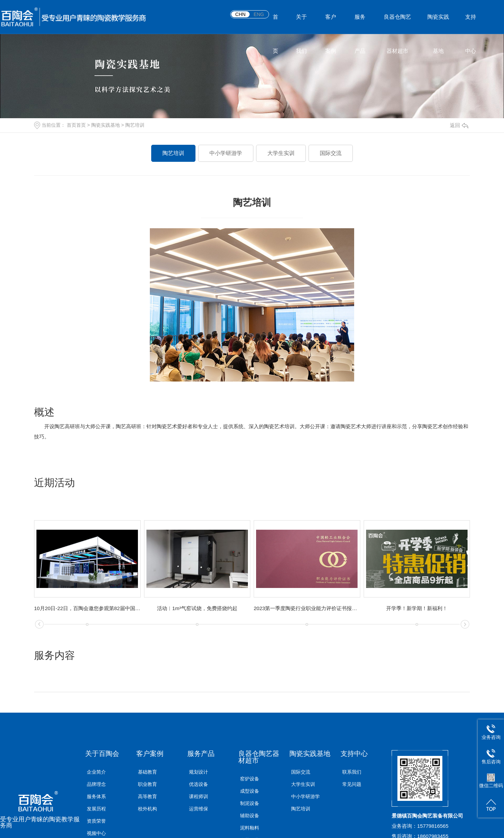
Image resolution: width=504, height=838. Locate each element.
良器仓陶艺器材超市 (397, 24)
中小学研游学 (226, 153)
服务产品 (360, 24)
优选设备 (199, 784)
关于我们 (301, 24)
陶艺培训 (135, 125)
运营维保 (199, 809)
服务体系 (96, 796)
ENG (259, 14)
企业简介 (96, 772)
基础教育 (147, 772)
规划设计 (199, 772)
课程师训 (199, 796)
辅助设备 (250, 816)
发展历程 (96, 809)
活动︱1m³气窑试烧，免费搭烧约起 (197, 608)
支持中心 (471, 24)
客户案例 (331, 24)
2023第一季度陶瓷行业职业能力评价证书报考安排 (307, 608)
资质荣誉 (96, 821)
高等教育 (147, 796)
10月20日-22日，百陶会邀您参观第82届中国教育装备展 (87, 608)
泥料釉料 (250, 828)
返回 (459, 125)
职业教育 (147, 784)
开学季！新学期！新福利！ (417, 608)
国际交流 (331, 153)
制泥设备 (250, 803)
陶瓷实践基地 (438, 24)
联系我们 (352, 772)
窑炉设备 (250, 779)
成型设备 (250, 791)
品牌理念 (96, 784)
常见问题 (352, 784)
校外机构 (147, 809)
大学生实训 (281, 153)
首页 (275, 24)
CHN (240, 14)
